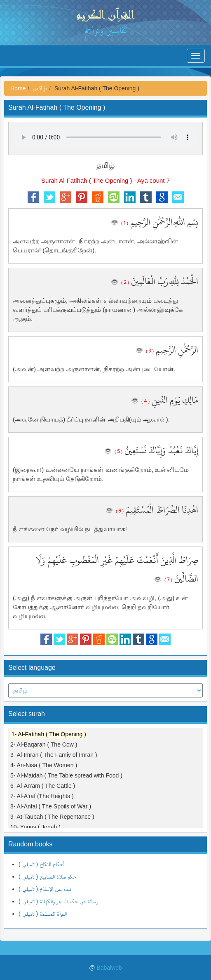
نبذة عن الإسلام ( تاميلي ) (45, 889)
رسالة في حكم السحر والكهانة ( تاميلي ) (58, 901)
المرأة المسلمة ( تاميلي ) (43, 914)
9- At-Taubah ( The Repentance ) (52, 817)
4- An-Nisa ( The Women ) (44, 765)
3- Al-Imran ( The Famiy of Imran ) (54, 755)
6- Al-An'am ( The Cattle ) (43, 786)
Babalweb (109, 968)
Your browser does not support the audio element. (105, 137)
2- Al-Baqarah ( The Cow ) (44, 744)
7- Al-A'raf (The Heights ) (42, 796)
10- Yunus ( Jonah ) (35, 827)
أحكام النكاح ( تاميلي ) (41, 864)
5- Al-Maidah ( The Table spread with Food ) (66, 775)
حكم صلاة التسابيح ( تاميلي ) (47, 876)
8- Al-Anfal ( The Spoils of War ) (51, 806)
